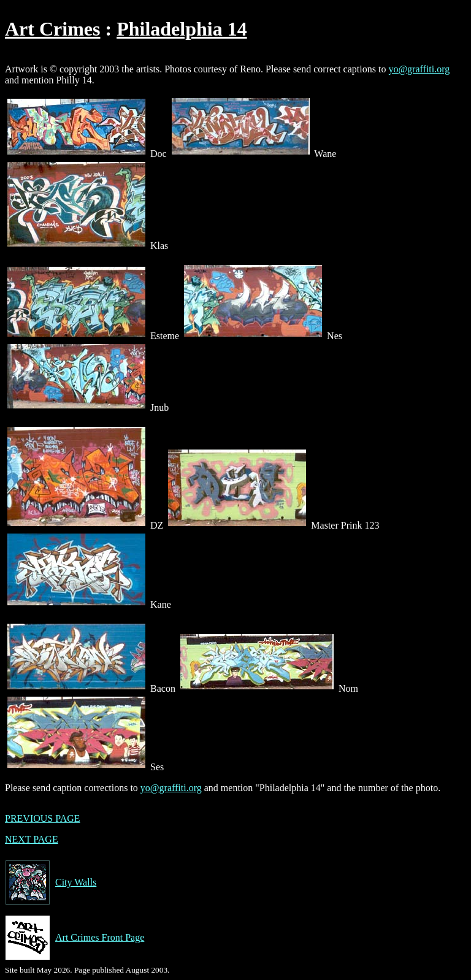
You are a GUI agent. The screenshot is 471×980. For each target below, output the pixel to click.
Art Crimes (52, 29)
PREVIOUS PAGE (43, 818)
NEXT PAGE (32, 839)
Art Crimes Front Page (75, 938)
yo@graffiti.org (419, 69)
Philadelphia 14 (182, 29)
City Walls (51, 882)
